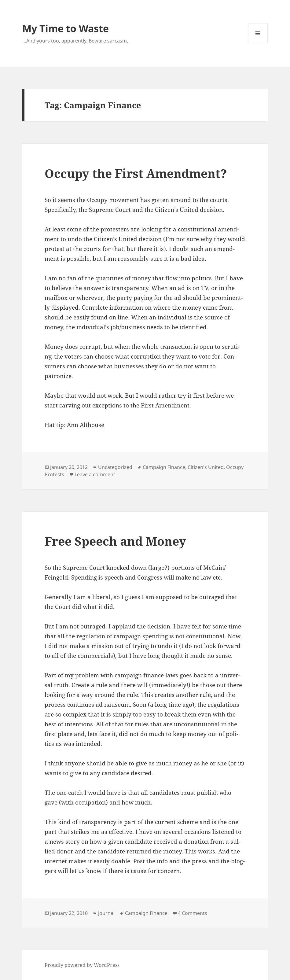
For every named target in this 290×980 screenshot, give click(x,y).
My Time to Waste (66, 28)
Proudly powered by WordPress (82, 965)
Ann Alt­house (86, 425)
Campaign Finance (164, 467)
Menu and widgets (258, 43)
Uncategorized (115, 467)
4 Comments (193, 913)
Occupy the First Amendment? (136, 173)
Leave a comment (95, 474)
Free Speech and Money (115, 541)
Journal (106, 913)
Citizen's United (206, 467)
